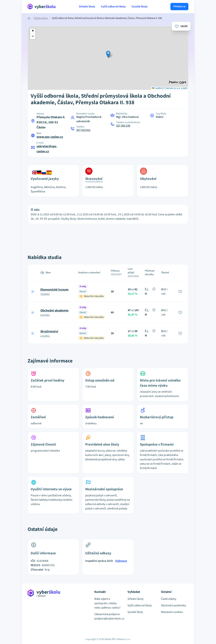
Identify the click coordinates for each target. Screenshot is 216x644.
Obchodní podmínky (173, 605)
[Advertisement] (11, 76)
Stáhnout (121, 561)
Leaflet (157, 88)
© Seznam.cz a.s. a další (175, 88)
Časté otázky (169, 599)
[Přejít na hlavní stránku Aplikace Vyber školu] (42, 7)
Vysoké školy (140, 7)
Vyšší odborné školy (113, 7)
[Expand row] (33, 292)
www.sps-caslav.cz (50, 137)
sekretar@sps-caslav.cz (47, 149)
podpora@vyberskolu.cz (108, 619)
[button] (108, 54)
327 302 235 (123, 126)
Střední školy (87, 7)
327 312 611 (83, 130)
